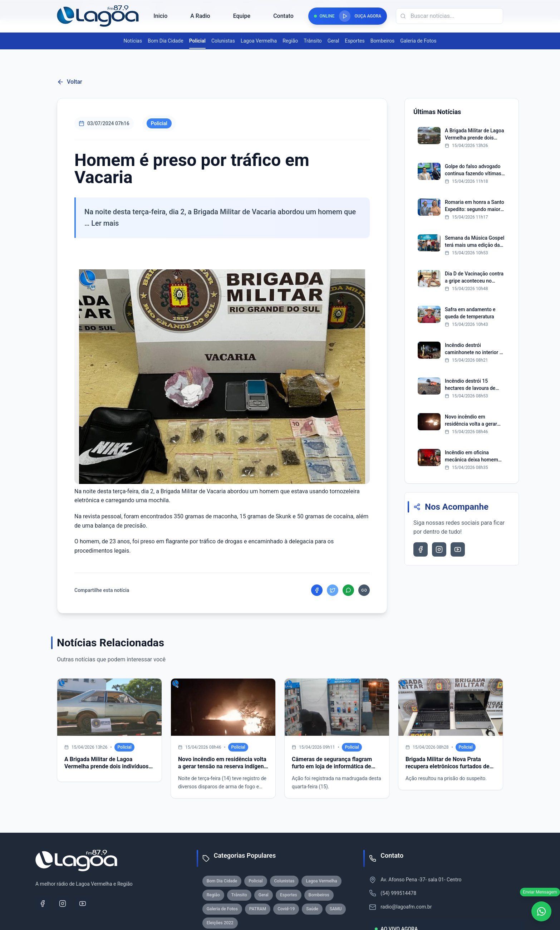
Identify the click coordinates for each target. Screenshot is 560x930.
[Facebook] (43, 904)
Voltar (70, 82)
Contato (283, 16)
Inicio (160, 16)
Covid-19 (286, 909)
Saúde (312, 909)
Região (290, 41)
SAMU (336, 909)
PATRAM (258, 909)
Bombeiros (383, 41)
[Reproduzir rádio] (345, 16)
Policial (197, 41)
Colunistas (223, 41)
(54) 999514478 (398, 893)
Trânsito (313, 41)
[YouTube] (83, 904)
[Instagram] (63, 904)
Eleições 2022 (220, 923)
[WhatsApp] (541, 911)
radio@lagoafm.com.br (406, 907)
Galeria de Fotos (418, 41)
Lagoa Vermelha (259, 41)
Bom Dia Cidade (165, 41)
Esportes (355, 41)
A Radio (200, 16)
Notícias (133, 41)
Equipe (242, 16)
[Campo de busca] (450, 16)
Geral (333, 41)
